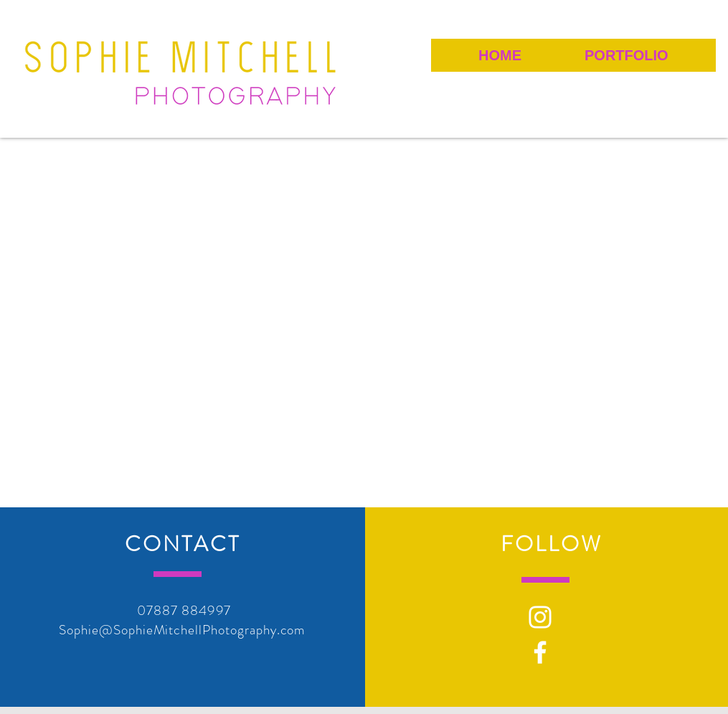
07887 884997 (184, 610)
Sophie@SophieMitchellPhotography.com (182, 630)
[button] (626, 55)
